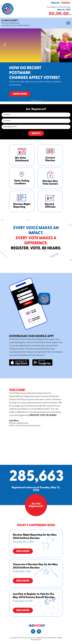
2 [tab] (34, 100)
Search (36, 134)
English (55, 3)
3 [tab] (36, 100)
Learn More (20, 94)
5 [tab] (40, 100)
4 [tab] (38, 100)
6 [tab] (42, 100)
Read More (23, 551)
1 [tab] (32, 100)
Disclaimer (53, 638)
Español (66, 3)
